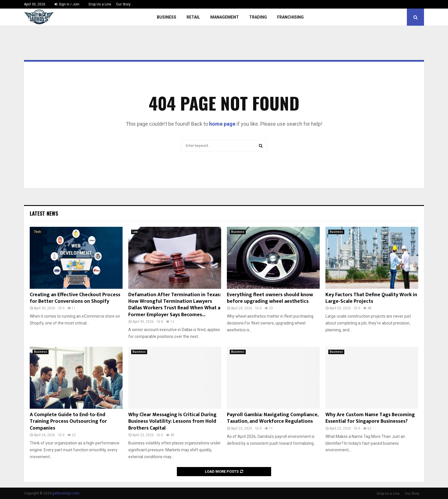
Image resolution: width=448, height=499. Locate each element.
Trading (258, 17)
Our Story (123, 4)
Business (167, 17)
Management (225, 17)
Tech (37, 232)
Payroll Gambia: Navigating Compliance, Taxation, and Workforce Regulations (273, 418)
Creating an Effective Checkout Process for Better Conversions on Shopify (75, 298)
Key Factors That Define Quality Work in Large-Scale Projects (371, 298)
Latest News (44, 213)
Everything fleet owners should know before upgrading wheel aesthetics (270, 298)
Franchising (290, 17)
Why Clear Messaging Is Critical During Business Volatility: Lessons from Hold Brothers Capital (172, 421)
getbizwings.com (66, 493)
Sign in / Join (67, 4)
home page (222, 124)
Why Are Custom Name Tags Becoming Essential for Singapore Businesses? (370, 418)
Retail (193, 17)
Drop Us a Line (100, 4)
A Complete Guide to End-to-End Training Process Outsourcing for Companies (68, 421)
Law (135, 232)
